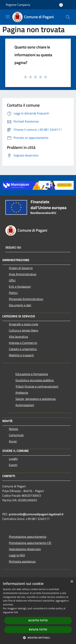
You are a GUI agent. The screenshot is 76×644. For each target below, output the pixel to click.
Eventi (13, 465)
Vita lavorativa (18, 337)
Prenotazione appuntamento (28, 537)
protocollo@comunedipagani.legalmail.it (36, 514)
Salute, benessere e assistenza (35, 399)
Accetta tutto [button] (38, 620)
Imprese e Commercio (23, 343)
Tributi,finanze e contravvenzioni (37, 386)
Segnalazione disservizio (25, 549)
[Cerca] (68, 17)
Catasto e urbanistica (23, 349)
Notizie (14, 429)
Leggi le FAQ (17, 555)
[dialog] (38, 611)
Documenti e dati (20, 305)
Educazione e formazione (32, 374)
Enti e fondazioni (20, 287)
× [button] (72, 582)
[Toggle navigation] (8, 17)
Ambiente (22, 393)
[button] (38, 638)
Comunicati (16, 435)
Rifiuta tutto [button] (38, 630)
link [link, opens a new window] (16, 612)
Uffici (12, 280)
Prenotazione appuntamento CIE (30, 543)
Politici (13, 293)
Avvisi (13, 441)
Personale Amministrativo (26, 299)
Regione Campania (18, 5)
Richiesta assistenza (22, 561)
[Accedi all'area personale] (61, 5)
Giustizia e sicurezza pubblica (35, 380)
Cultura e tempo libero (24, 330)
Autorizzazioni (25, 405)
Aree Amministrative (23, 274)
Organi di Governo (21, 268)
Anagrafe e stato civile (24, 324)
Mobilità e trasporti (21, 355)
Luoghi (13, 459)
